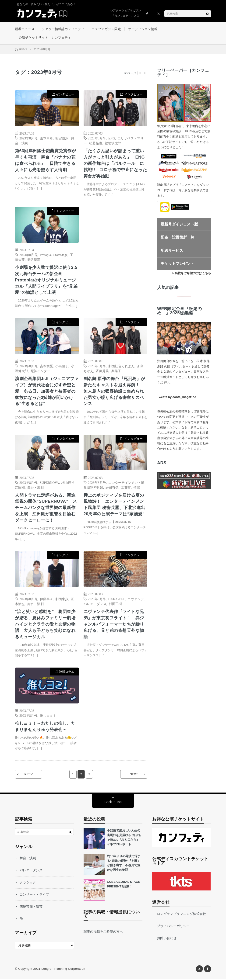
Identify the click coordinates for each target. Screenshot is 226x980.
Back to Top (113, 803)
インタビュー (65, 95)
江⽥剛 (20, 488)
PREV (29, 775)
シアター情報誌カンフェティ (63, 29)
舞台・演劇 (35, 488)
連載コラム (67, 672)
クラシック (28, 883)
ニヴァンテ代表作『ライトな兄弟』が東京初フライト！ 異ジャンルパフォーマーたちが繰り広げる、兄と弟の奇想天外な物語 (114, 625)
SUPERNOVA (49, 483)
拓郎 (137, 488)
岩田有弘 (112, 488)
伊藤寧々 (46, 599)
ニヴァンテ (136, 599)
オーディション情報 (143, 29)
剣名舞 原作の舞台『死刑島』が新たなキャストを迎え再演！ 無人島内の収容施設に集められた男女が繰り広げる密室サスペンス (115, 391)
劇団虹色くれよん (121, 366)
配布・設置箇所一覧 (177, 237)
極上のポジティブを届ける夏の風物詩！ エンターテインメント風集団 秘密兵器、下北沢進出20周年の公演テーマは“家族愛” (115, 505)
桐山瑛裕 (68, 483)
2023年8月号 (28, 138)
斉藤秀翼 (102, 371)
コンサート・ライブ (34, 895)
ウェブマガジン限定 (106, 29)
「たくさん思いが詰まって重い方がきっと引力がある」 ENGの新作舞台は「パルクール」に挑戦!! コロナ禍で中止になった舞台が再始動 (115, 164)
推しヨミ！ (48, 716)
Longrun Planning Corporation (63, 969)
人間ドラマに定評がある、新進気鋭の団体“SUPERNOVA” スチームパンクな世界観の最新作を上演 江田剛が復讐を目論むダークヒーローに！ (46, 508)
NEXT (134, 775)
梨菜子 (116, 371)
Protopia (45, 255)
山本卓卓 (46, 138)
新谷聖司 (34, 260)
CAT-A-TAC (117, 599)
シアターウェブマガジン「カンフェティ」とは (126, 13)
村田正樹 (115, 604)
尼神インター (40, 371)
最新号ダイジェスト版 (179, 224)
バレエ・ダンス (95, 604)
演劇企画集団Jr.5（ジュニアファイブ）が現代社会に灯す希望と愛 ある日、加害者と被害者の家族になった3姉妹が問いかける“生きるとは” (46, 391)
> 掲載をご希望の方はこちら (192, 273)
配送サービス (172, 251)
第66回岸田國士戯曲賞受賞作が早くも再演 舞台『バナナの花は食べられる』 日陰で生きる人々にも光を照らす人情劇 (46, 161)
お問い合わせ (167, 939)
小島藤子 (62, 366)
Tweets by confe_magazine (177, 397)
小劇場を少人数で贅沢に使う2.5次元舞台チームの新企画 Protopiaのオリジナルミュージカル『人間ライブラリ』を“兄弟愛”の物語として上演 (46, 280)
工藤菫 (126, 488)
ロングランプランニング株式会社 (181, 914)
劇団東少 (62, 599)
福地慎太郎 (113, 143)
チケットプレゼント (177, 264)
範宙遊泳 (62, 138)
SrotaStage (60, 255)
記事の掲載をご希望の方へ (103, 932)
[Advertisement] (116, 253)
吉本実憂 (46, 366)
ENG (112, 138)
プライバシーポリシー (173, 927)
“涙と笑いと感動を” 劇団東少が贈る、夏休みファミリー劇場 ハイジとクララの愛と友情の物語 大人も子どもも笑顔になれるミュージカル (47, 625)
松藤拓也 (96, 143)
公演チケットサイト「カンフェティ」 (46, 38)
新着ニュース (25, 29)
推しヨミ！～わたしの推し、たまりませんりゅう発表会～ (45, 727)
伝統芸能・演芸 (31, 907)
